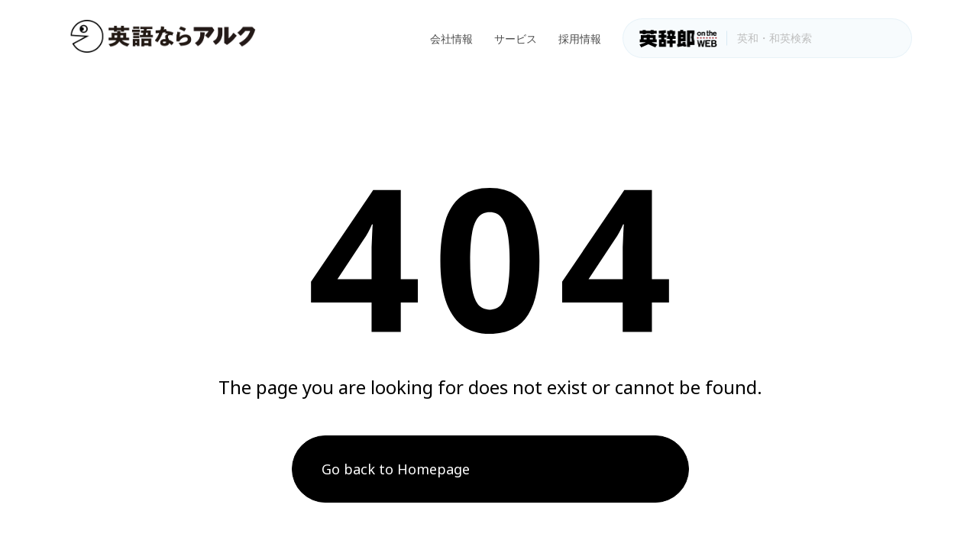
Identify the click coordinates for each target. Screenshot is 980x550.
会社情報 (451, 39)
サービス (516, 39)
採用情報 (580, 39)
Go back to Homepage (396, 469)
